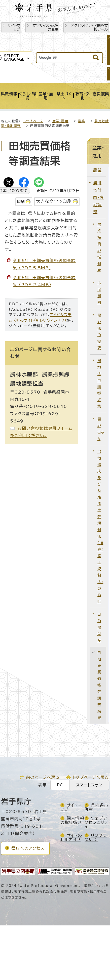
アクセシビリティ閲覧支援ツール (89, 27)
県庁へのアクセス (28, 848)
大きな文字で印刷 (54, 201)
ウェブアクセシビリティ (96, 822)
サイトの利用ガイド (71, 837)
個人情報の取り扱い (72, 820)
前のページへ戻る (43, 777)
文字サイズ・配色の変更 (45, 27)
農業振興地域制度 (99, 247)
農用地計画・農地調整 (99, 197)
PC (60, 785)
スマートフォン (89, 785)
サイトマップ (14, 27)
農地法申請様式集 (99, 384)
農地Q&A (101, 429)
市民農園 (99, 293)
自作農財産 (99, 627)
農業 (81, 121)
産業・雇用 (60, 121)
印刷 (21, 202)
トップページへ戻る (91, 777)
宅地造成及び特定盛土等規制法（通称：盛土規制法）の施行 (100, 526)
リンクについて (96, 837)
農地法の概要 (99, 332)
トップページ (33, 121)
